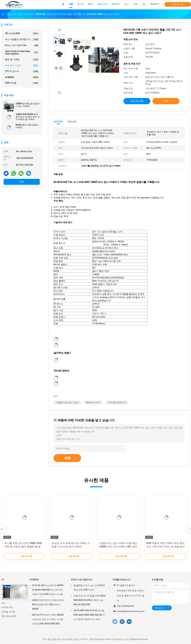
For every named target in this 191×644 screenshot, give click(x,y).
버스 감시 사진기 (22, 66)
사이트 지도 (7, 607)
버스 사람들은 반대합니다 (22, 39)
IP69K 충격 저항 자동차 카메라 (27, 126)
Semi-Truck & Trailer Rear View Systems (22, 53)
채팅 (22, 182)
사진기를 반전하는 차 (117, 402)
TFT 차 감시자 (22, 71)
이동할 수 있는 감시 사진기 (67, 402)
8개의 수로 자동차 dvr (22, 45)
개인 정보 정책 (9, 616)
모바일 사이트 (8, 612)
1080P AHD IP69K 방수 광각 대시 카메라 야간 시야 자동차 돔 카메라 (28, 117)
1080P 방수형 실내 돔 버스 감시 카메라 (27, 105)
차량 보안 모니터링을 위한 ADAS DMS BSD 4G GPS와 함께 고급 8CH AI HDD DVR (90, 600)
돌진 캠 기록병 (22, 60)
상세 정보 (58, 121)
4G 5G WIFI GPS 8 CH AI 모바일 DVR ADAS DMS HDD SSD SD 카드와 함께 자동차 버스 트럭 (89, 615)
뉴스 (4, 603)
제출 (67, 458)
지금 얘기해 (178, 4)
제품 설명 (72, 121)
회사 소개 (6, 599)
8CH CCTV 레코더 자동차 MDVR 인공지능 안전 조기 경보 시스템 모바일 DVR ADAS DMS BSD (48, 619)
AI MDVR (22, 77)
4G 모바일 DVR (22, 34)
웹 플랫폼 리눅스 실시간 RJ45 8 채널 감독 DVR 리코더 (89, 588)
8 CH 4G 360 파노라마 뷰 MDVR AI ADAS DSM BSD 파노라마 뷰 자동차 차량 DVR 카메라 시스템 (48, 590)
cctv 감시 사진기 (93, 402)
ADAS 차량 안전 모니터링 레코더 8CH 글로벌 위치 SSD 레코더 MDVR (48, 605)
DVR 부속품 (22, 83)
